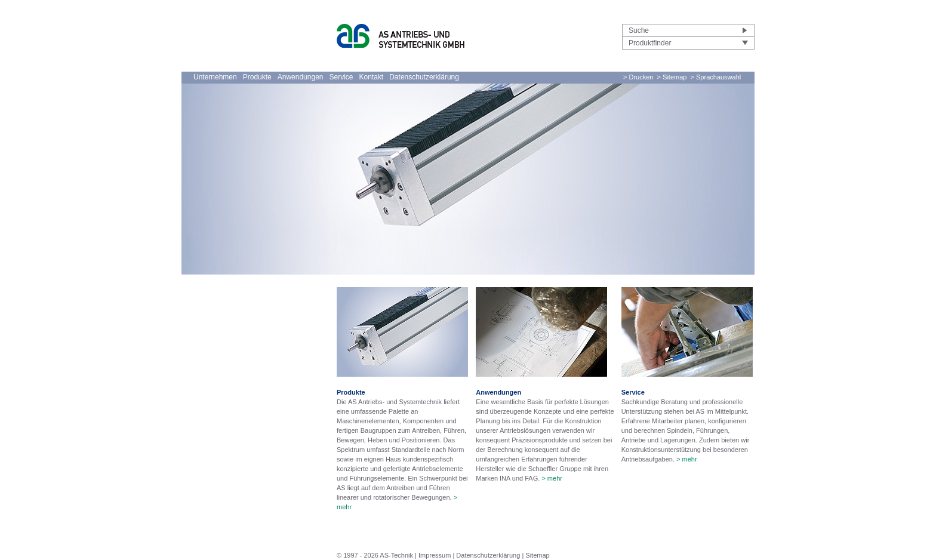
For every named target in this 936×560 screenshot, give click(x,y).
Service (341, 77)
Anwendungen (301, 77)
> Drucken (638, 77)
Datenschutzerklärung (424, 77)
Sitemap (537, 555)
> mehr (552, 478)
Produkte (257, 77)
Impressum (435, 555)
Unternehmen (215, 77)
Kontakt (372, 77)
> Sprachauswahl (716, 77)
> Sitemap (672, 77)
